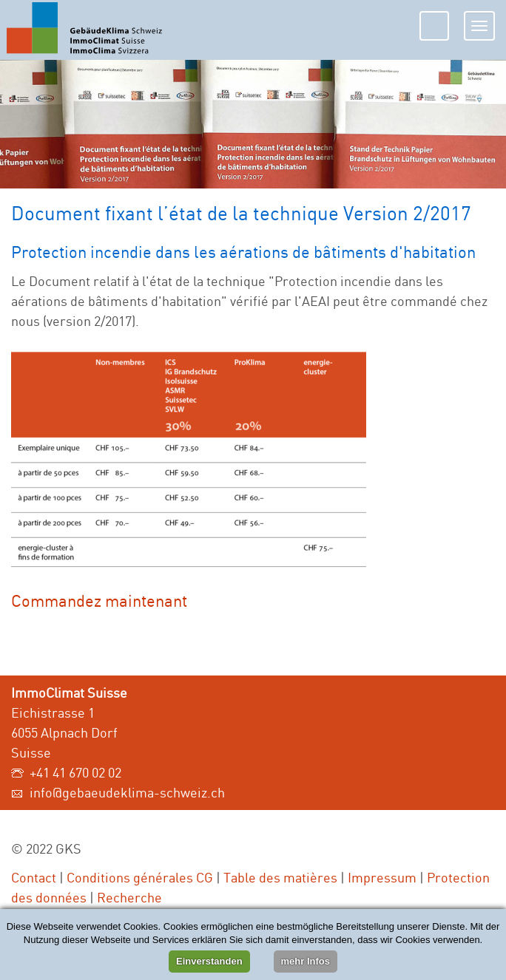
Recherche (129, 897)
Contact (34, 877)
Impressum (382, 877)
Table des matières (280, 877)
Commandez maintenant (99, 600)
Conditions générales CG (140, 877)
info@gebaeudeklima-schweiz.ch (127, 792)
